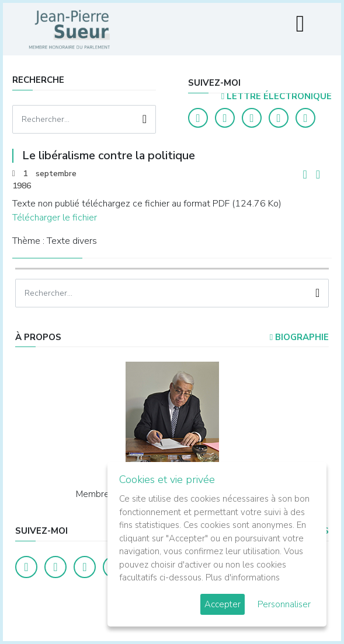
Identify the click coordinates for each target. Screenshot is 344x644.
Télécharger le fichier (55, 218)
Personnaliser (284, 604)
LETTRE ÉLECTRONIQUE (277, 96)
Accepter (223, 604)
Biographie (299, 337)
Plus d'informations (243, 577)
